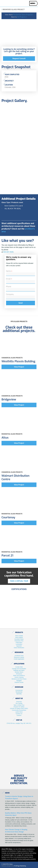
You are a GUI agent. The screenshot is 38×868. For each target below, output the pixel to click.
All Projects (22, 17)
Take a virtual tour (19, 581)
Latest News (19, 712)
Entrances (19, 674)
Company (10, 294)
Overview (19, 702)
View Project (19, 367)
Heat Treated (19, 636)
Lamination (19, 644)
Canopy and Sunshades (19, 669)
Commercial (19, 690)
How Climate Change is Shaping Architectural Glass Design (16, 831)
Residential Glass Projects (23, 15)
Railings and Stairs (19, 670)
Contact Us (19, 714)
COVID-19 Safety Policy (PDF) (19, 708)
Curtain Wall (19, 667)
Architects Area (19, 656)
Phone (9, 287)
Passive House (19, 682)
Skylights (19, 681)
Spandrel (19, 646)
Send (21, 303)
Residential (19, 692)
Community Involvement (19, 710)
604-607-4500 (8, 252)
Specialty (19, 694)
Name (9, 271)
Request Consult (19, 59)
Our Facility (19, 703)
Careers (19, 715)
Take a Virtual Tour (19, 705)
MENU (33, 3)
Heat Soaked (19, 637)
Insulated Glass (19, 639)
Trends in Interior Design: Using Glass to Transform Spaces (19, 797)
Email (9, 279)
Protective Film (19, 641)
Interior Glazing (19, 677)
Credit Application (19, 659)
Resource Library (19, 657)
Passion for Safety (19, 707)
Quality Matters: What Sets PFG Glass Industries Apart (18, 814)
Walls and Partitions (19, 675)
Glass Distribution (19, 648)
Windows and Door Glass (19, 679)
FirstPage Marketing (20, 866)
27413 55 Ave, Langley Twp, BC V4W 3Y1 (19, 723)
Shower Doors (19, 672)
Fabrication (19, 642)
